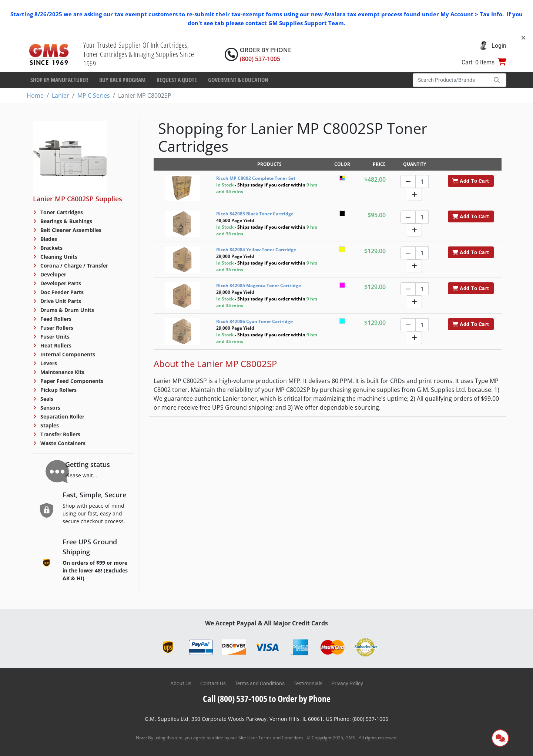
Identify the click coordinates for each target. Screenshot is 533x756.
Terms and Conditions (260, 683)
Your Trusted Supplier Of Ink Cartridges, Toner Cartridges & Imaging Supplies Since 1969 (139, 54)
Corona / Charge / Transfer (73, 266)
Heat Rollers (55, 345)
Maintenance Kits (62, 372)
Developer (53, 274)
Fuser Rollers (56, 328)
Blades (48, 239)
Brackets (51, 248)
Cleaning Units (58, 257)
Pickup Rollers (58, 390)
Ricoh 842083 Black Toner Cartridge (255, 214)
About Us (181, 683)
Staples (49, 425)
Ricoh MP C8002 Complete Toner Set (256, 178)
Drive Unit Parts (60, 301)
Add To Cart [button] (471, 181)
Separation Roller (62, 416)
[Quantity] (422, 182)
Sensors (50, 408)
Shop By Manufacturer (59, 80)
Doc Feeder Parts (61, 292)
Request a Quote (177, 80)
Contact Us (213, 683)
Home (35, 95)
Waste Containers (62, 443)
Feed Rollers (55, 319)
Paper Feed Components (71, 381)
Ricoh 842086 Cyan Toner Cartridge (254, 321)
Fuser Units (54, 337)
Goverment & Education (238, 80)
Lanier (61, 95)
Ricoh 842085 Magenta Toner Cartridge (259, 285)
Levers (48, 363)
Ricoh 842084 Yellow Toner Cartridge (256, 250)
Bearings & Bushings (66, 221)
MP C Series (94, 95)
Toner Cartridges (61, 212)
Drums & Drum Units (66, 310)
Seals (46, 399)
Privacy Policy (347, 683)
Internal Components (67, 354)
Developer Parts (60, 283)
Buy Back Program (122, 80)
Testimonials (308, 683)
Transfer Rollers (60, 434)
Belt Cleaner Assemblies (70, 230)
